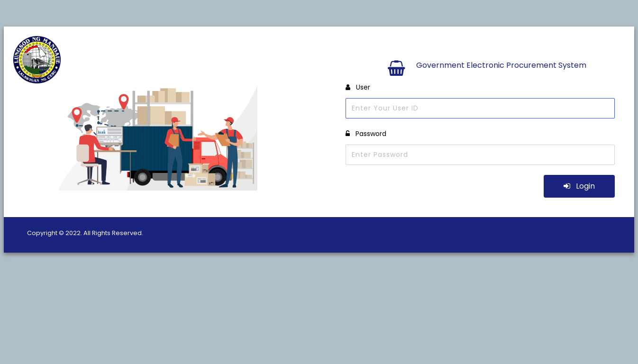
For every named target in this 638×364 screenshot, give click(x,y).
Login (579, 186)
